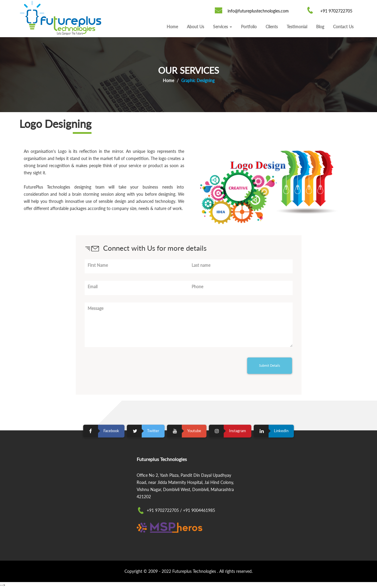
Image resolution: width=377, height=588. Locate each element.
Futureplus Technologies (195, 571)
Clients (272, 27)
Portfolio (249, 27)
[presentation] (130, 366)
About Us (195, 27)
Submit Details (270, 365)
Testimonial (297, 27)
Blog (320, 27)
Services (223, 27)
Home (172, 27)
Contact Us (343, 27)
